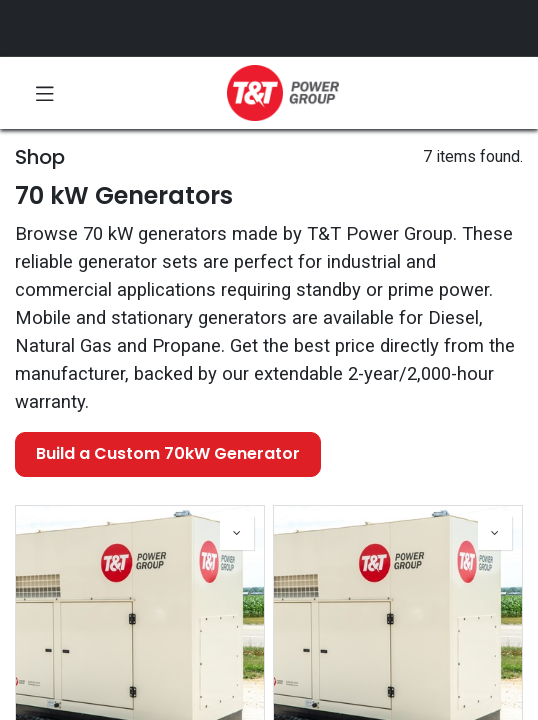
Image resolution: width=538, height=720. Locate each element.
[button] (237, 533)
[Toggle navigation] (45, 93)
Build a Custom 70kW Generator (168, 453)
